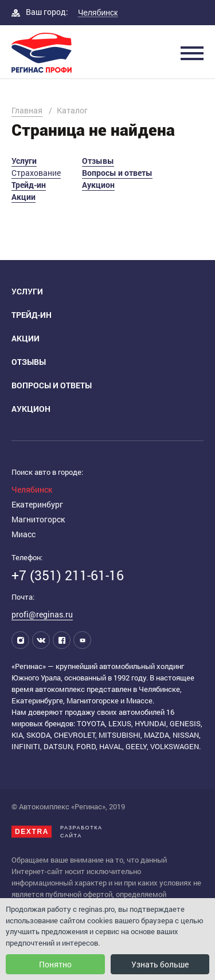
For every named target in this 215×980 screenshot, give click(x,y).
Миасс (24, 534)
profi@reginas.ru (42, 614)
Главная (27, 110)
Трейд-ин (29, 185)
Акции (24, 197)
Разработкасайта (57, 832)
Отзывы (98, 161)
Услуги (24, 161)
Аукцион (98, 185)
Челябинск (32, 489)
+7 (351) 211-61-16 (68, 575)
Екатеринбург (37, 504)
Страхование (36, 173)
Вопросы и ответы (117, 173)
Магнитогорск (38, 519)
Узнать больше (160, 964)
